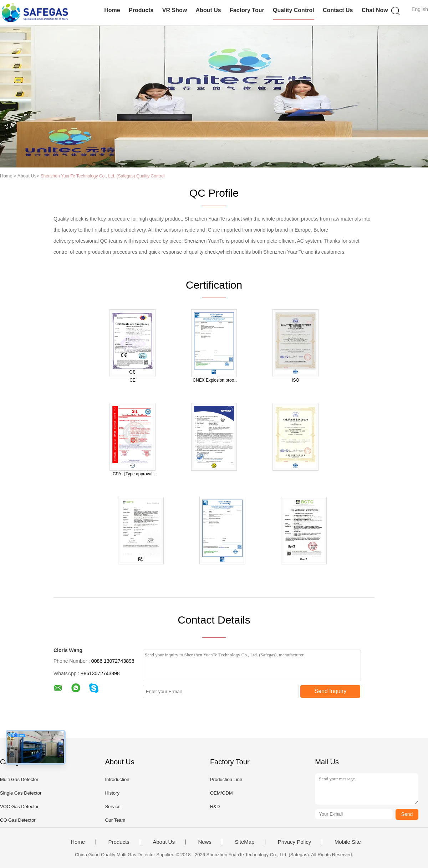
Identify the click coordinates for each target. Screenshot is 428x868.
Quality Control (294, 10)
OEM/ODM (221, 793)
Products (141, 10)
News (205, 842)
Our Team (115, 820)
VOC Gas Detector (19, 807)
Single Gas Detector (21, 793)
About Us (208, 10)
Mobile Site (348, 842)
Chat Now (375, 10)
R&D (215, 807)
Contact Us (338, 10)
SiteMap (244, 842)
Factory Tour (247, 10)
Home (112, 10)
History (112, 793)
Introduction (117, 779)
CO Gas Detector (18, 820)
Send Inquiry (331, 691)
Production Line (226, 779)
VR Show (175, 10)
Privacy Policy (294, 842)
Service (113, 807)
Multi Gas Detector (19, 779)
